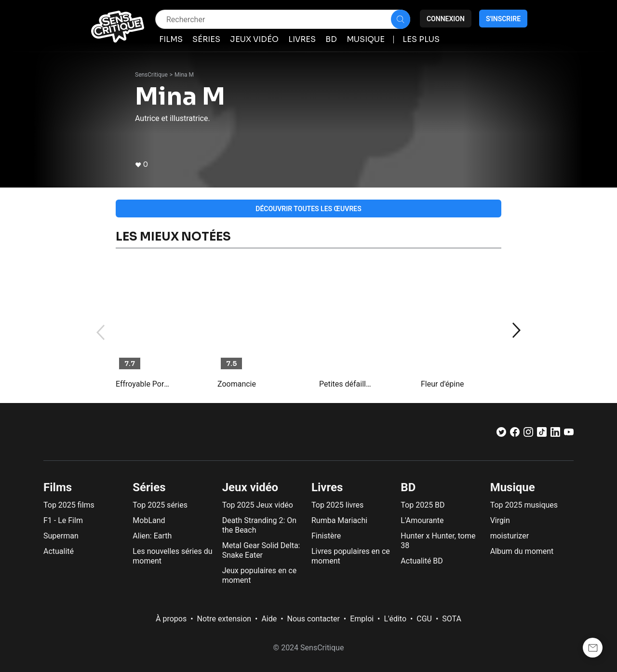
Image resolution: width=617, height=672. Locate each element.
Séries (149, 487)
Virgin (500, 520)
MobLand (149, 520)
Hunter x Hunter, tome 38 (438, 541)
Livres (327, 487)
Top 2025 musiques (524, 505)
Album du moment (522, 551)
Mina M (184, 75)
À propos (171, 619)
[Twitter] (501, 434)
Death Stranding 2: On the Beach (259, 525)
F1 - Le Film (63, 520)
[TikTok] (542, 434)
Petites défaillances (347, 384)
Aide (269, 619)
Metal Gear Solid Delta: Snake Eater (261, 550)
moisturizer (510, 536)
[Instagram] (528, 434)
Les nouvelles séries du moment (172, 556)
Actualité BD (422, 561)
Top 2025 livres (337, 505)
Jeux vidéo (250, 487)
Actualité (59, 551)
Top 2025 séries (160, 505)
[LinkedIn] (555, 434)
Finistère (326, 536)
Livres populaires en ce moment (351, 556)
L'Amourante (422, 520)
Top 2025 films (69, 505)
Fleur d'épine (442, 384)
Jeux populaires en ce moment (260, 575)
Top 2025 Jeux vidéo (258, 505)
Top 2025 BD (423, 505)
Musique (513, 487)
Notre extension (224, 619)
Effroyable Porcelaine (143, 384)
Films (58, 487)
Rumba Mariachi (339, 520)
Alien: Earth (152, 536)
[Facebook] (515, 434)
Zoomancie (237, 384)
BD (408, 487)
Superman (61, 536)
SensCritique (151, 75)
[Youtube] (569, 434)
